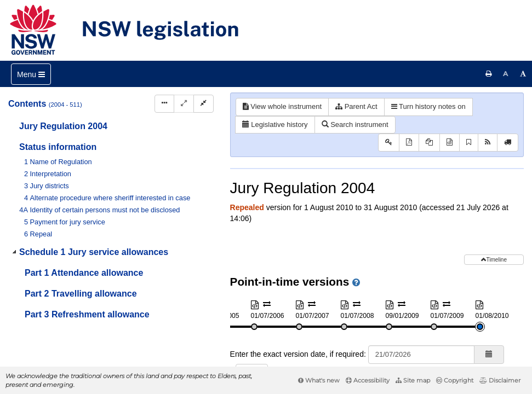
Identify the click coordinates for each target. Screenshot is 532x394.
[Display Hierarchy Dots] (164, 104)
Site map (413, 380)
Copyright (455, 380)
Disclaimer (500, 380)
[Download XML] (450, 143)
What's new (319, 380)
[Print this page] (489, 74)
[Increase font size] (523, 74)
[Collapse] (204, 104)
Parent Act (356, 106)
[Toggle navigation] (31, 74)
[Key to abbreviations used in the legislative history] (389, 143)
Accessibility (368, 380)
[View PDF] (409, 143)
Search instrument (355, 124)
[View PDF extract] (429, 143)
